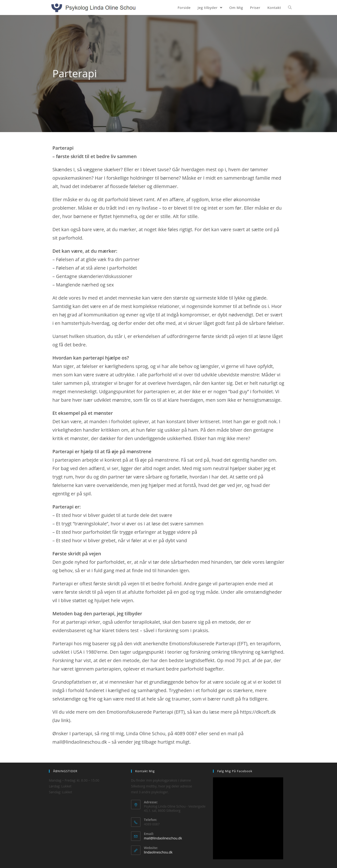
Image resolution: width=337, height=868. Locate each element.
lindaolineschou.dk (158, 852)
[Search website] (290, 7)
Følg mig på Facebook (235, 771)
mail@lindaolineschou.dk (163, 838)
